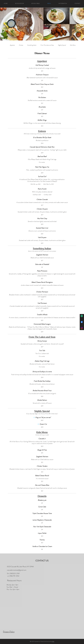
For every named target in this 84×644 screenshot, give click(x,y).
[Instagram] (82, 328)
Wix (53, 641)
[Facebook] (82, 322)
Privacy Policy (9, 632)
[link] (12, 45)
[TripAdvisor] (82, 316)
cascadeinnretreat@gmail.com (16, 570)
